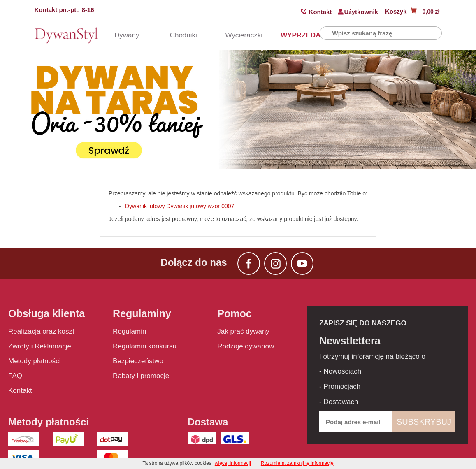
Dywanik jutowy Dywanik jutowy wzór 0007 (180, 206)
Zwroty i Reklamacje (40, 346)
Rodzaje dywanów (246, 346)
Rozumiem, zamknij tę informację (297, 463)
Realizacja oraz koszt (41, 331)
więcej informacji (233, 463)
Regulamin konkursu (145, 346)
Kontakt (320, 12)
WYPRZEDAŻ (292, 35)
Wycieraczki (236, 35)
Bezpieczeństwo (138, 361)
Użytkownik (361, 12)
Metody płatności (35, 361)
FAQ (15, 376)
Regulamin (129, 331)
